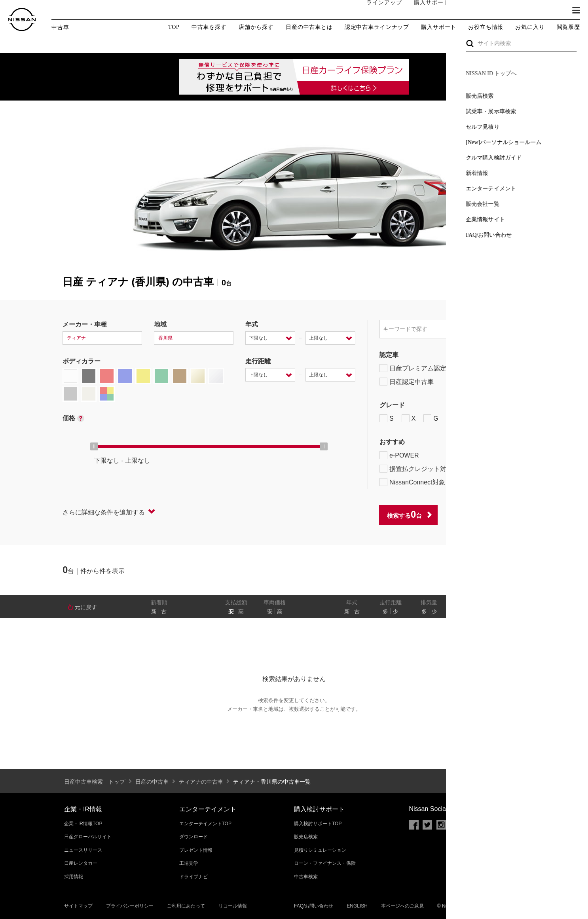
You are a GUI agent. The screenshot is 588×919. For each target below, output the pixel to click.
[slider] (94, 446)
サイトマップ (78, 906)
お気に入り (530, 27)
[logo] (22, 20)
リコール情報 (233, 906)
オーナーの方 (471, 11)
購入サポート (424, 11)
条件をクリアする (500, 515)
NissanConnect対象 (417, 482)
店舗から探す (256, 27)
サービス (513, 11)
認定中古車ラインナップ (377, 27)
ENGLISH (357, 906)
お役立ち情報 (486, 27)
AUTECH (464, 418)
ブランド (548, 11)
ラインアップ (376, 10)
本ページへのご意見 (402, 906)
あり (514, 611)
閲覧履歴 (568, 27)
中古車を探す (209, 27)
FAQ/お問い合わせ (314, 906)
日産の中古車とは (309, 27)
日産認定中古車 (407, 382)
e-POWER (399, 455)
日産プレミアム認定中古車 (422, 368)
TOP (174, 27)
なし (499, 611)
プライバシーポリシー (130, 906)
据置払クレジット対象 (421, 469)
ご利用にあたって (186, 906)
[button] (576, 10)
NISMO (505, 418)
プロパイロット (480, 455)
